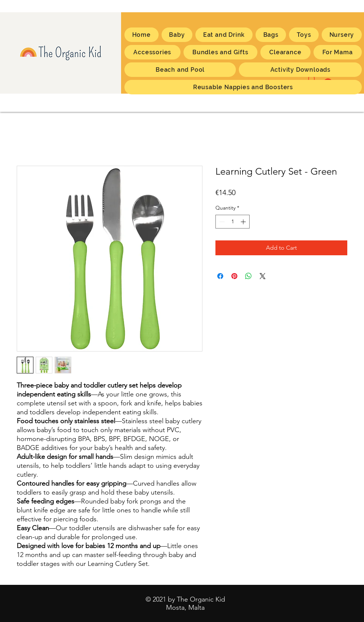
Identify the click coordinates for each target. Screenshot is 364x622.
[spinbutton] (233, 222)
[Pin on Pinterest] (234, 276)
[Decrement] (221, 222)
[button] (338, 52)
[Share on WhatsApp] (248, 276)
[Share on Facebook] (220, 276)
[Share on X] (263, 276)
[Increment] (244, 222)
